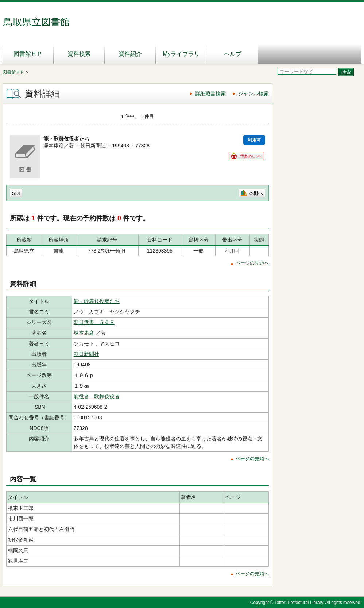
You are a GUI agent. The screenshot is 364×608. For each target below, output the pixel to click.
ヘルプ (233, 54)
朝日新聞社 (86, 354)
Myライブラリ (181, 54)
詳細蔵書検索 (210, 93)
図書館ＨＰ (28, 54)
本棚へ (256, 193)
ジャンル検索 (253, 93)
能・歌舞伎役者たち (97, 301)
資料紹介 (130, 54)
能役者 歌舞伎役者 (97, 396)
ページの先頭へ (252, 263)
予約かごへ (251, 156)
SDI (16, 193)
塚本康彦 (84, 333)
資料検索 (79, 54)
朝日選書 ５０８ (94, 322)
